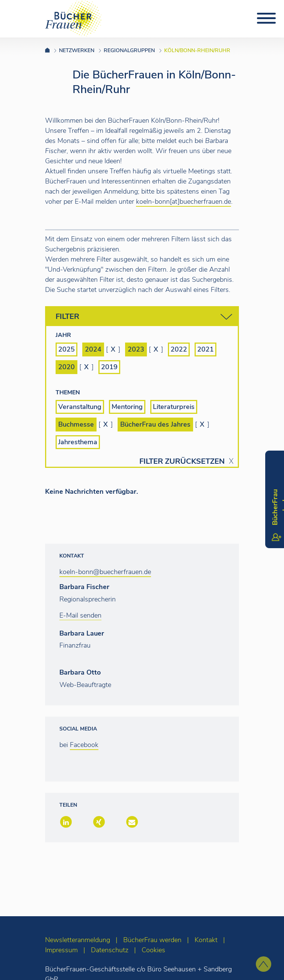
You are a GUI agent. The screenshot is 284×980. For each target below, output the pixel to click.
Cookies (153, 950)
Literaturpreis (174, 407)
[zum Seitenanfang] (264, 964)
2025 (66, 349)
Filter (144, 317)
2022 (179, 349)
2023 (136, 349)
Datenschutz (110, 950)
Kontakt (206, 940)
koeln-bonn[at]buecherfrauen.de (184, 201)
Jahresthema (78, 442)
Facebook (84, 745)
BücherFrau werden (152, 940)
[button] (65, 823)
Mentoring (127, 407)
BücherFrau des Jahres (155, 424)
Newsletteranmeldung (78, 940)
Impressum (61, 950)
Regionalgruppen (129, 50)
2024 (93, 349)
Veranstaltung (80, 407)
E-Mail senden (80, 615)
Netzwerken (77, 50)
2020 (66, 367)
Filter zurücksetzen (182, 461)
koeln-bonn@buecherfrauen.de (105, 572)
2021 (205, 349)
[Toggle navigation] (266, 18)
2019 (109, 367)
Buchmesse (76, 424)
